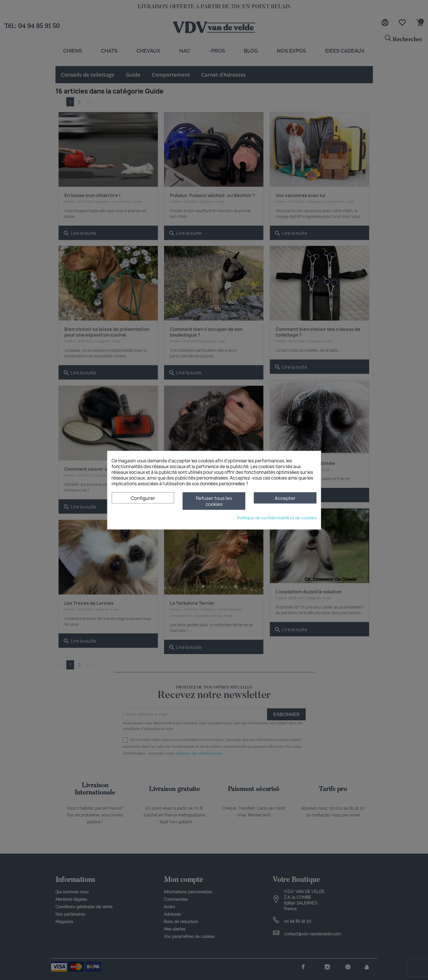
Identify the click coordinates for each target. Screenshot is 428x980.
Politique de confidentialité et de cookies (277, 517)
